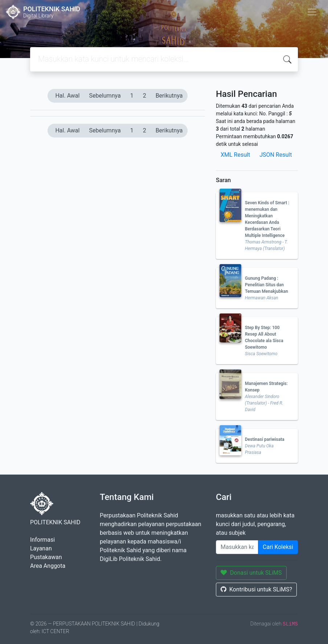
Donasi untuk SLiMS (251, 573)
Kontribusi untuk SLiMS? (256, 589)
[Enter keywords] (237, 547)
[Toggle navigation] (312, 12)
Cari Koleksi (278, 547)
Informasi (42, 540)
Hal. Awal (67, 96)
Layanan (41, 548)
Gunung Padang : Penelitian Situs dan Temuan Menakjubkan (266, 285)
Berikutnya (169, 96)
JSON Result (276, 155)
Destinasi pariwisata (265, 439)
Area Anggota (48, 566)
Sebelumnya (105, 96)
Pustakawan (46, 557)
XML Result (235, 155)
